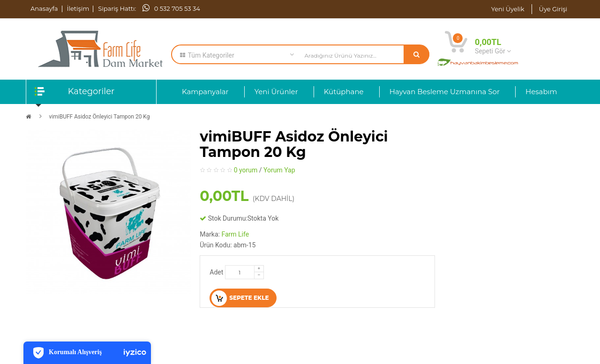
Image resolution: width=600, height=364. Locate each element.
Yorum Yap (279, 170)
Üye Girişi (553, 9)
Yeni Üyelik (508, 9)
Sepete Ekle (240, 298)
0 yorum (246, 170)
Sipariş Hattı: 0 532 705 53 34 (149, 8)
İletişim (78, 8)
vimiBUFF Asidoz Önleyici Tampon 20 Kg (99, 117)
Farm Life (235, 234)
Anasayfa (44, 8)
